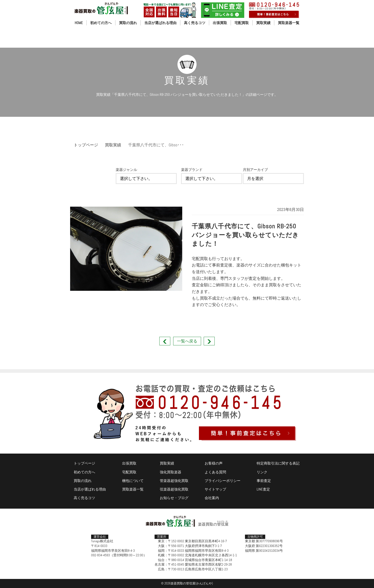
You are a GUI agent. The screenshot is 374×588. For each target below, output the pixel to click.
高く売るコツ (195, 23)
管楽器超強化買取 (174, 481)
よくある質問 (215, 472)
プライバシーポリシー (223, 481)
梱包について (133, 481)
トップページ (86, 145)
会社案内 (212, 498)
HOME (79, 23)
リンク (262, 472)
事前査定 (264, 481)
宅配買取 (242, 23)
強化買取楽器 (171, 472)
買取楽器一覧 (289, 23)
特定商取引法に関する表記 (278, 463)
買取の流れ (128, 23)
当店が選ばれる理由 (160, 23)
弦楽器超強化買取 (174, 489)
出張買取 (220, 23)
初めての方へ (101, 23)
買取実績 (263, 23)
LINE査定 (263, 489)
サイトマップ (215, 489)
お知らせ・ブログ (174, 498)
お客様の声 (214, 463)
